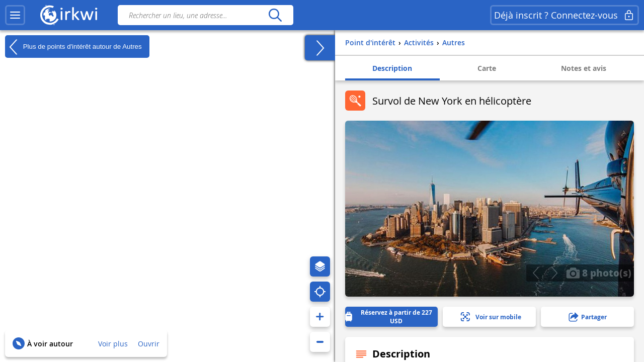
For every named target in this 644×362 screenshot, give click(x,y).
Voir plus (113, 344)
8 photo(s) (599, 273)
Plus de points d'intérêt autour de (73, 47)
